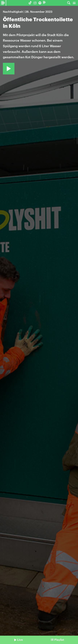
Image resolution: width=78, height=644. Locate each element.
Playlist (59, 640)
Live (20, 640)
